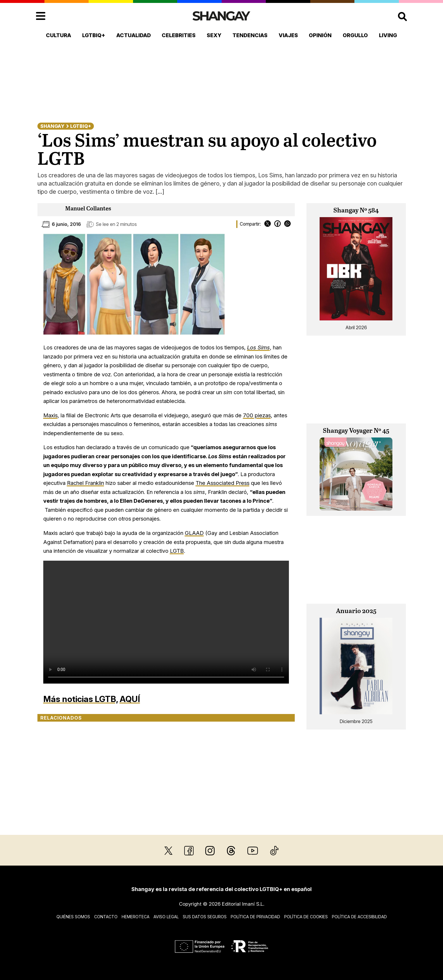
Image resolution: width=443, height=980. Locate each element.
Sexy (214, 35)
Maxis (50, 415)
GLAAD (194, 533)
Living (388, 35)
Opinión (320, 35)
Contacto (106, 917)
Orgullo (355, 35)
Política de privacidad (255, 917)
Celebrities (179, 35)
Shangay (52, 126)
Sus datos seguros (205, 917)
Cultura (58, 35)
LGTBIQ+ (94, 35)
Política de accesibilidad (359, 917)
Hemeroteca (136, 917)
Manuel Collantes (88, 209)
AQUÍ (130, 699)
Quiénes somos (73, 917)
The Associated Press (223, 483)
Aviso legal (166, 917)
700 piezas (257, 415)
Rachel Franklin (86, 483)
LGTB (177, 551)
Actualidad (134, 35)
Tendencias (250, 35)
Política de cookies (306, 917)
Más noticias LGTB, (81, 699)
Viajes (288, 35)
